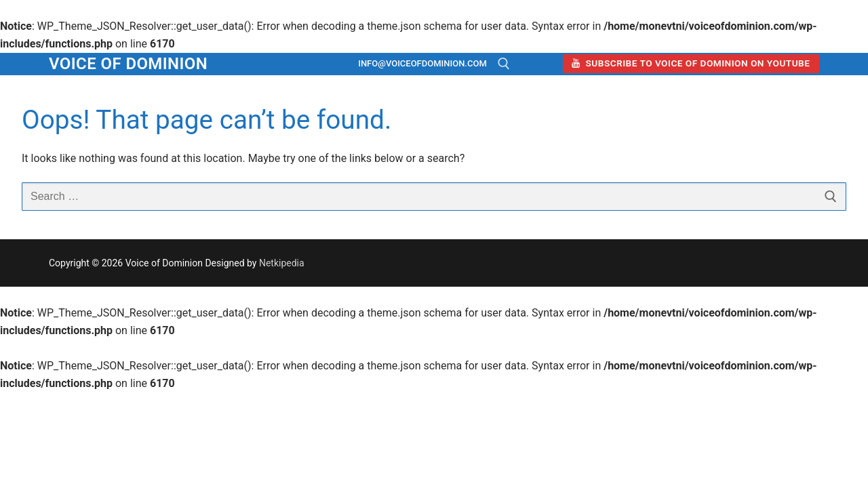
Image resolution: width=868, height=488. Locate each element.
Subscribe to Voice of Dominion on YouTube (691, 63)
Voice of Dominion (128, 64)
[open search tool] (504, 64)
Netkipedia (282, 263)
